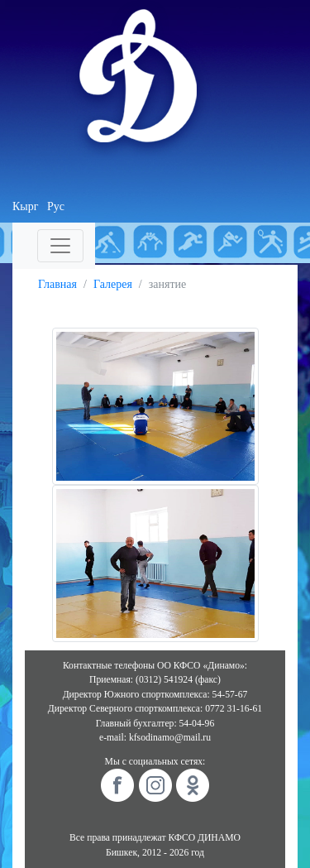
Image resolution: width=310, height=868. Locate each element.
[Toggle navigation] (60, 246)
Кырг (26, 206)
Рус (56, 206)
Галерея (113, 284)
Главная (57, 284)
